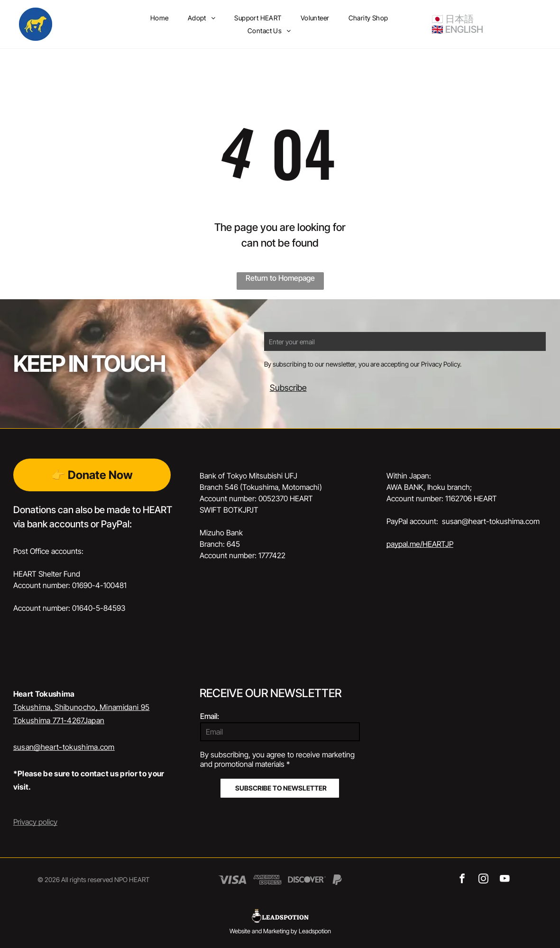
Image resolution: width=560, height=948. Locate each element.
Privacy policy (35, 822)
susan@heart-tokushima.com (64, 747)
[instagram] (483, 880)
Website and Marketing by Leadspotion (280, 931)
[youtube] (505, 880)
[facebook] (462, 880)
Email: (210, 716)
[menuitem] (160, 18)
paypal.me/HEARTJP (420, 544)
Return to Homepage (280, 278)
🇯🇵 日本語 (453, 19)
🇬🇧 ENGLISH (457, 29)
